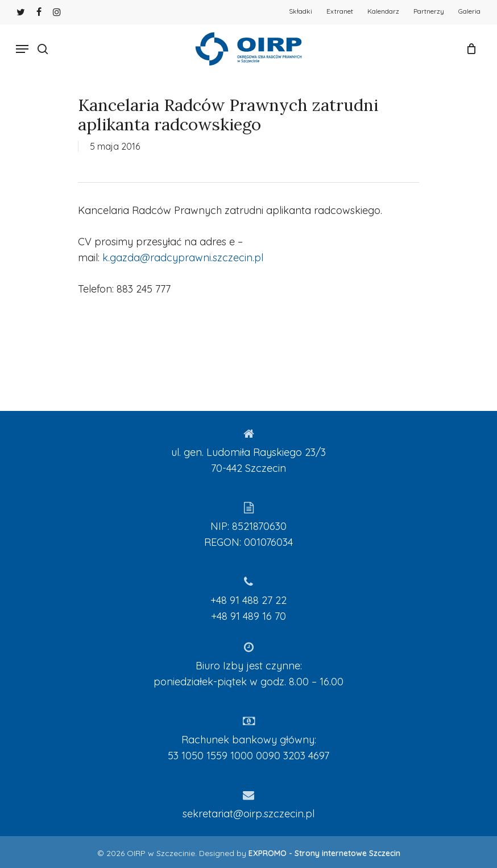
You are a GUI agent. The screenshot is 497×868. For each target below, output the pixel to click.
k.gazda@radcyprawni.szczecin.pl (183, 258)
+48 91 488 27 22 (248, 600)
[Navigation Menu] (22, 49)
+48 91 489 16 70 (248, 616)
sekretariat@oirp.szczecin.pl (248, 814)
